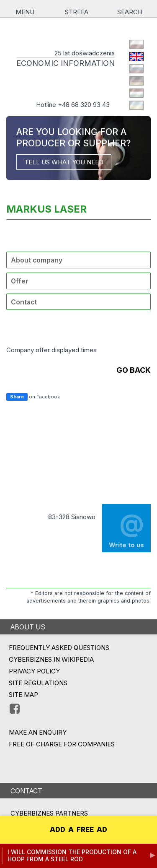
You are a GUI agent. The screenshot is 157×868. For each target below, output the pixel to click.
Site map (23, 695)
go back (134, 370)
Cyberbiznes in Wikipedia (51, 659)
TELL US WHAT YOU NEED (64, 162)
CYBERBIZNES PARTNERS (49, 813)
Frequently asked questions (59, 648)
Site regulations (38, 683)
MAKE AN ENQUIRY (38, 732)
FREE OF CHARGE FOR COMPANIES (62, 744)
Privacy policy (34, 671)
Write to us (126, 528)
